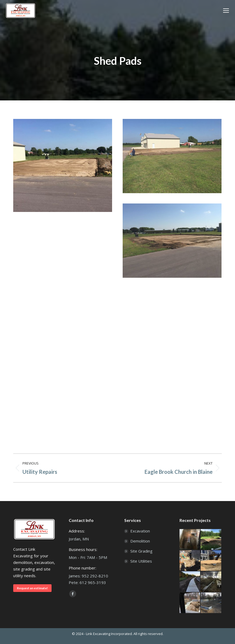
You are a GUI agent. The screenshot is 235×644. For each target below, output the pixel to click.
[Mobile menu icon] (226, 11)
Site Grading (141, 551)
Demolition (140, 541)
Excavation (140, 531)
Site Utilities (141, 561)
